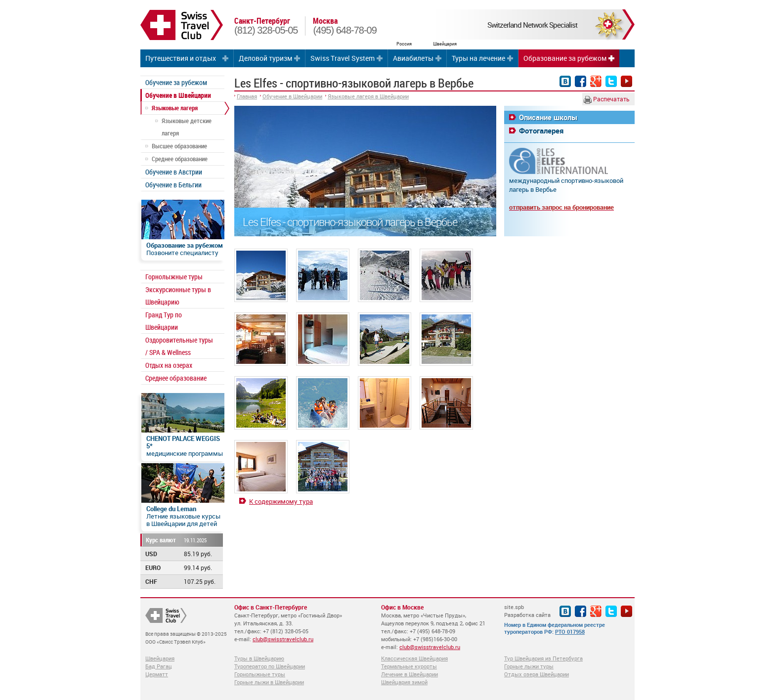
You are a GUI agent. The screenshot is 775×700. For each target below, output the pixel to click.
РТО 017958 (570, 632)
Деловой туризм (265, 58)
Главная (247, 96)
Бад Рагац (159, 666)
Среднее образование (180, 159)
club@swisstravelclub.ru (283, 639)
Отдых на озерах (169, 365)
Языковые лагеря (175, 108)
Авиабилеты (413, 58)
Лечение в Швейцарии (409, 674)
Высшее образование (179, 146)
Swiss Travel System (343, 58)
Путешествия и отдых (181, 58)
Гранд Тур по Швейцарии (164, 321)
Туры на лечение (478, 58)
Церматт (157, 674)
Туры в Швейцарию (259, 658)
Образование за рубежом (565, 58)
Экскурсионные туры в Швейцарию (178, 296)
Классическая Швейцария (414, 658)
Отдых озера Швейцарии (537, 674)
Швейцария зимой (404, 682)
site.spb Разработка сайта (527, 611)
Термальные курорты (409, 666)
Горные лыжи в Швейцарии (269, 682)
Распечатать (607, 99)
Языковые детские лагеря (187, 127)
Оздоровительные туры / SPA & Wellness (179, 346)
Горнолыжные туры (174, 277)
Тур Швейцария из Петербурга (543, 658)
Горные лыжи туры (529, 666)
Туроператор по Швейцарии (270, 666)
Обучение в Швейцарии (178, 95)
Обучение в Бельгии (173, 185)
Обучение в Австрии (174, 172)
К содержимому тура (281, 501)
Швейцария (160, 658)
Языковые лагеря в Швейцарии (368, 96)
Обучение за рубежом (176, 82)
